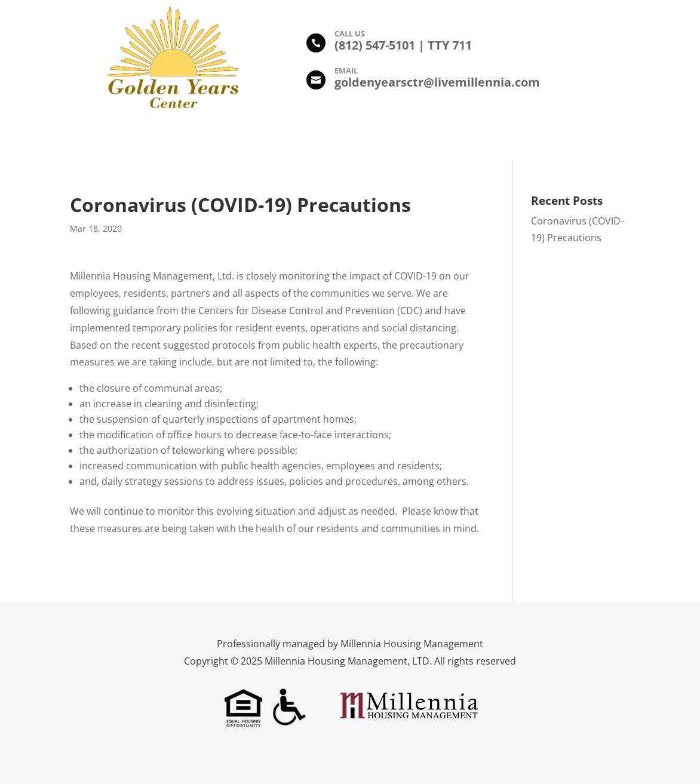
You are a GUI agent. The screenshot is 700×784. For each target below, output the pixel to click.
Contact (538, 139)
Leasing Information (459, 139)
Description (170, 139)
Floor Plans (374, 139)
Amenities (234, 139)
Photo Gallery (303, 139)
